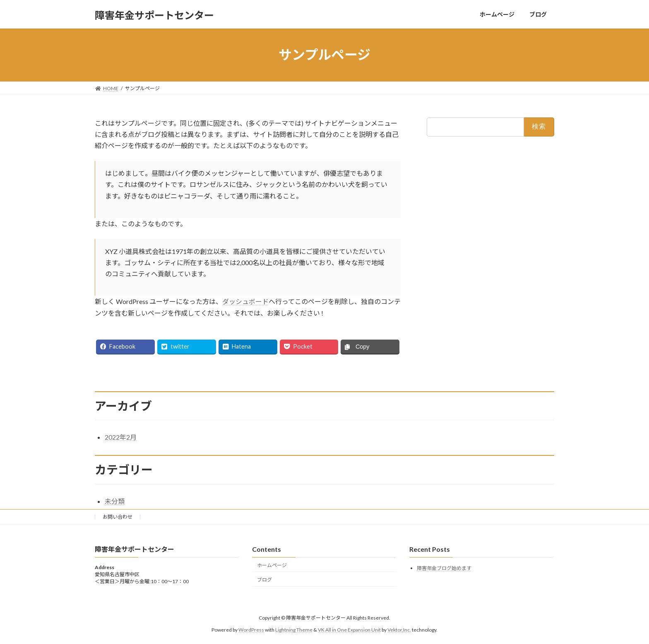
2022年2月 (121, 437)
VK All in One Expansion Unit (349, 629)
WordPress (251, 629)
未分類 (115, 501)
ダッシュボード (245, 301)
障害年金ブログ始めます (444, 568)
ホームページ (272, 565)
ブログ (264, 579)
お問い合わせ (118, 517)
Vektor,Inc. (399, 629)
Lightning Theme (294, 629)
